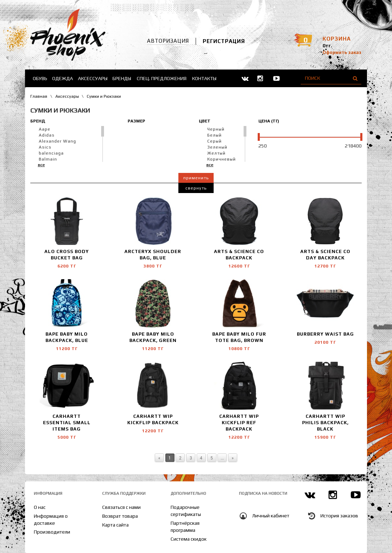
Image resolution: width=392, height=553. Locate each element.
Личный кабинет (271, 516)
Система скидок (189, 539)
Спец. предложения (162, 78)
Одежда (63, 78)
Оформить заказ (342, 52)
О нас (40, 507)
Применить (196, 178)
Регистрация (224, 41)
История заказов (339, 516)
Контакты (204, 78)
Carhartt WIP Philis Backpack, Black (325, 423)
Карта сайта (115, 525)
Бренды (122, 78)
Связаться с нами (121, 507)
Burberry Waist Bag (325, 334)
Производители (52, 532)
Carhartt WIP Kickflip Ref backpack (239, 423)
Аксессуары (93, 78)
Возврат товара (120, 516)
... (222, 458)
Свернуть (196, 188)
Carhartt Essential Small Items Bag (67, 423)
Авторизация (168, 41)
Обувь (40, 78)
